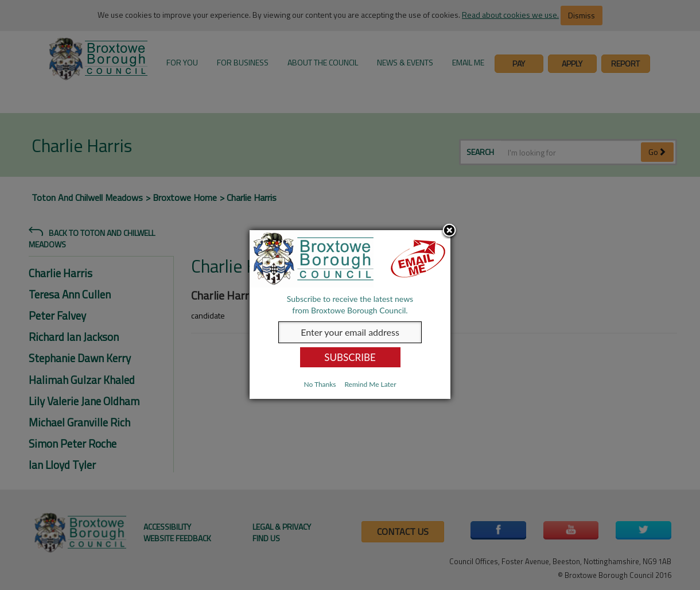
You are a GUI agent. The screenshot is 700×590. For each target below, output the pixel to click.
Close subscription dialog (449, 231)
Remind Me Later (370, 384)
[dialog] (350, 315)
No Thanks (320, 384)
